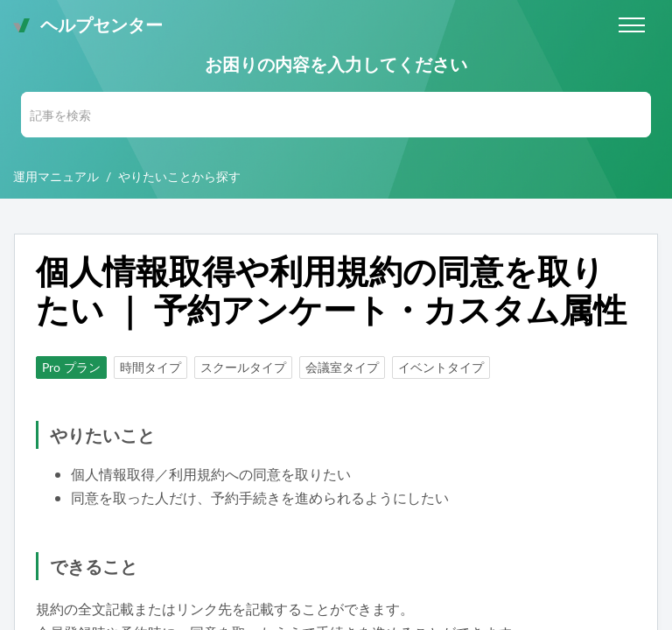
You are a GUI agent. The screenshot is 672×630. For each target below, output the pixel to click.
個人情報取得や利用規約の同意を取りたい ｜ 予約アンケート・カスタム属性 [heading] (331, 290)
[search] (336, 115)
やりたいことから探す (179, 176)
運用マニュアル (56, 176)
